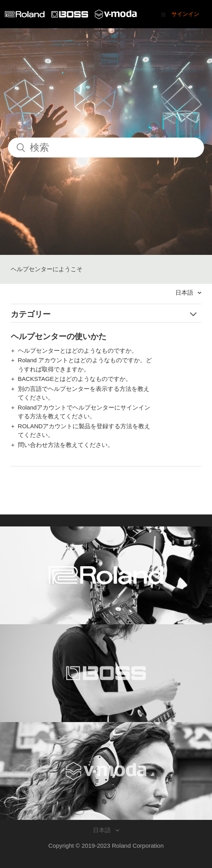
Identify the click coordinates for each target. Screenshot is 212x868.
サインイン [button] (185, 14)
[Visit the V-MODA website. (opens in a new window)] (106, 771)
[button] (163, 14)
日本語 (185, 292)
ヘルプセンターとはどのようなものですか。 (78, 351)
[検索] (106, 148)
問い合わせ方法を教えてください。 (66, 445)
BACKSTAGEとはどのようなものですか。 (75, 379)
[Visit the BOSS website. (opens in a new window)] (106, 673)
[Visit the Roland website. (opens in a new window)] (106, 575)
